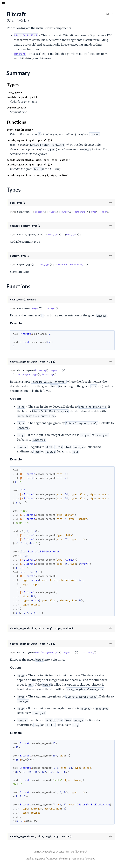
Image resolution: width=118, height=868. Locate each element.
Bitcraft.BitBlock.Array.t (70, 265)
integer (39, 212)
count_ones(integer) (20, 130)
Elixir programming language (79, 859)
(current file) (72, 852)
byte (94, 212)
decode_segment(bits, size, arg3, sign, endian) (38, 160)
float (53, 212)
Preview (61, 852)
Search (84, 852)
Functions (16, 122)
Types (13, 85)
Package (51, 852)
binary (65, 212)
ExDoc (42, 859)
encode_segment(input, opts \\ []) (29, 165)
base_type (54, 235)
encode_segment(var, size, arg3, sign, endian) (38, 175)
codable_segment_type (26, 374)
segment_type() (16, 108)
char (105, 212)
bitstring (80, 212)
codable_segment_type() (22, 97)
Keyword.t (56, 370)
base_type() (14, 92)
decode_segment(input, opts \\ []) (29, 140)
